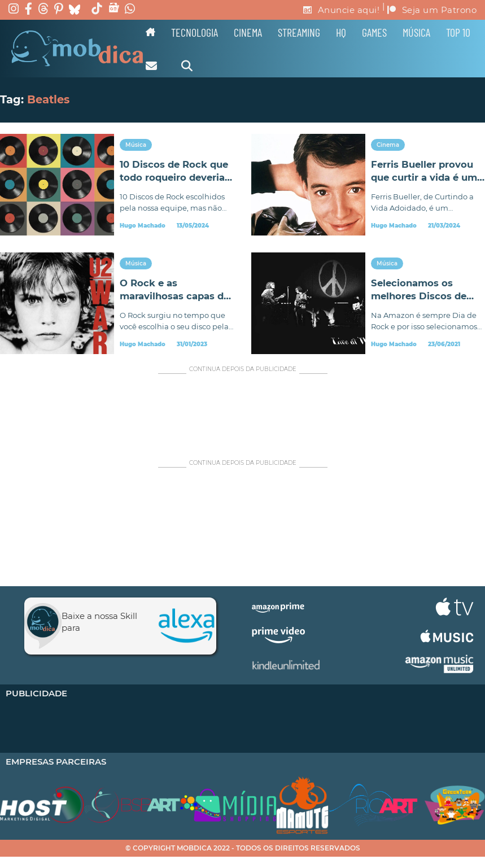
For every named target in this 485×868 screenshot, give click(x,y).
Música (416, 32)
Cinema (248, 32)
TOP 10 (458, 32)
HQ (341, 32)
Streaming (299, 32)
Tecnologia (195, 32)
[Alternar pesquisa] (187, 66)
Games (374, 32)
